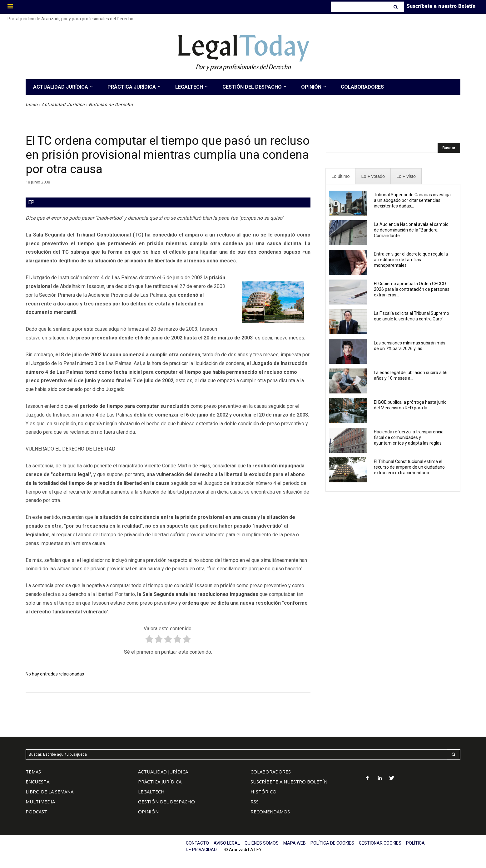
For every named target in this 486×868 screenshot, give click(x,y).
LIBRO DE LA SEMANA (50, 792)
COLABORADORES (271, 772)
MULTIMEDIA (40, 802)
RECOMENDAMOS (270, 812)
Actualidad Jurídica (63, 105)
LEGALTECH (151, 792)
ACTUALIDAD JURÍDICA (163, 772)
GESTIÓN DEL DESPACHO (166, 802)
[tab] (340, 176)
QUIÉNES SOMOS (262, 843)
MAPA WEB (295, 843)
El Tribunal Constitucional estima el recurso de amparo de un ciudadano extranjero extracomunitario (409, 467)
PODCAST (36, 812)
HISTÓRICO (263, 792)
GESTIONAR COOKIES (380, 843)
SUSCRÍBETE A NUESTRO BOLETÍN (289, 782)
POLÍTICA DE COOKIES (332, 843)
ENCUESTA (37, 782)
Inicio (32, 105)
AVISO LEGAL (227, 843)
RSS (255, 802)
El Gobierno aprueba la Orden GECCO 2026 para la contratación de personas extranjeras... (412, 289)
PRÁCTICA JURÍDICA (160, 782)
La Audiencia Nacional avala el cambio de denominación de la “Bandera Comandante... (411, 230)
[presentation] (340, 176)
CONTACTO (197, 843)
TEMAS (33, 772)
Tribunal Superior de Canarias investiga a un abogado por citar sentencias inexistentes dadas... (412, 200)
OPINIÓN (148, 812)
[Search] (396, 7)
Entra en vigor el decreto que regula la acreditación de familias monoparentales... (411, 260)
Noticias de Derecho (111, 105)
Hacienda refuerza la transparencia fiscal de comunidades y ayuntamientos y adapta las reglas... (409, 437)
